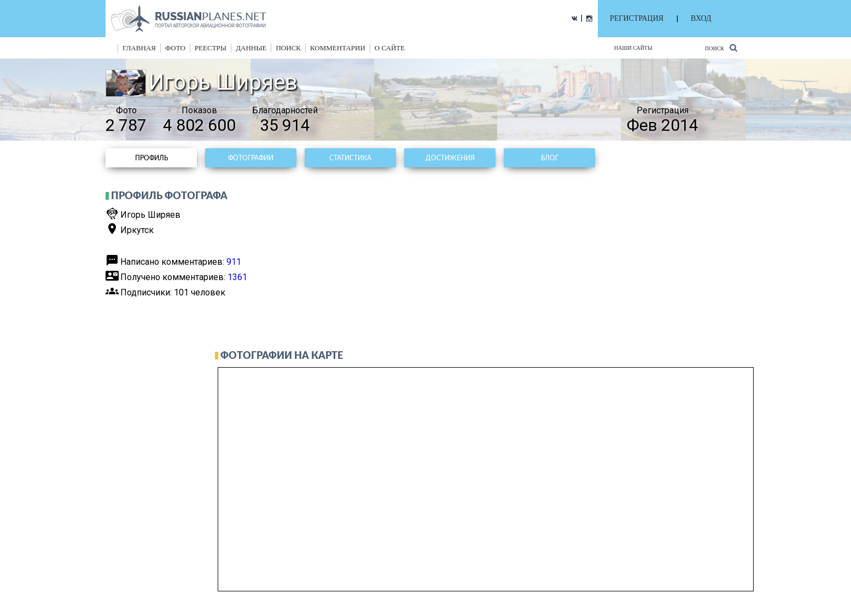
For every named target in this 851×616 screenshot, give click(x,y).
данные (251, 48)
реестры (211, 48)
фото (175, 48)
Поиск (721, 48)
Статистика (350, 158)
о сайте (390, 48)
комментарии (338, 48)
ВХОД (701, 18)
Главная (139, 48)
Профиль (151, 158)
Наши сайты (633, 48)
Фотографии (251, 158)
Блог (550, 158)
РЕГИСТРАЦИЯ (637, 18)
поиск (288, 48)
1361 (237, 277)
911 (234, 262)
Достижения (450, 158)
